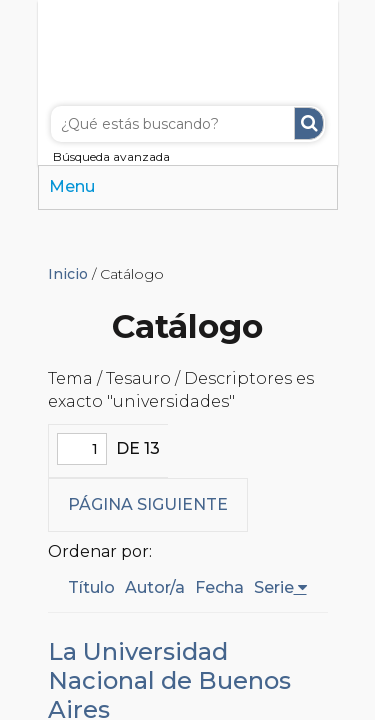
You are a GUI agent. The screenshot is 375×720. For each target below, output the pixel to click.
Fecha (219, 587)
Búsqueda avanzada (111, 156)
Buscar (309, 123)
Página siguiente (148, 504)
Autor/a (155, 587)
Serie (274, 587)
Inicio (68, 274)
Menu (72, 186)
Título (91, 587)
